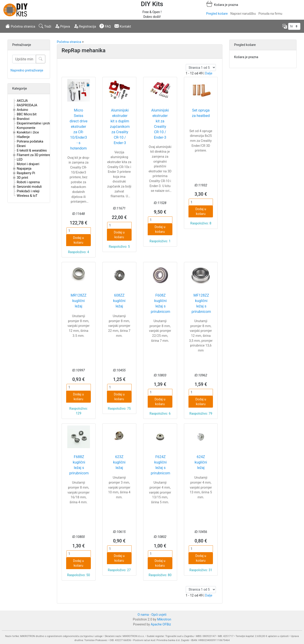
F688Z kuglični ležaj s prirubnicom (79, 465)
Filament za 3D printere (34, 155)
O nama (143, 615)
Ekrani (21, 146)
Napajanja (24, 169)
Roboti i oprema (28, 182)
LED (20, 160)
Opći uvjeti (159, 615)
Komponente (26, 128)
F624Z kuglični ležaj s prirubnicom (161, 465)
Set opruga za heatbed (201, 113)
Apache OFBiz (161, 624)
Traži (45, 26)
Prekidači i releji (28, 191)
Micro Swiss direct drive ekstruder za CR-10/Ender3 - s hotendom (78, 129)
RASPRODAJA (27, 105)
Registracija (85, 26)
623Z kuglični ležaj (119, 462)
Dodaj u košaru (78, 240)
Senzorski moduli (29, 187)
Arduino (22, 110)
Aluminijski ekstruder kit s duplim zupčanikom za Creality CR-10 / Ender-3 (120, 127)
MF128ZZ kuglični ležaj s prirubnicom (201, 303)
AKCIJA (22, 101)
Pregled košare (217, 14)
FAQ (105, 26)
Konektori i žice (28, 132)
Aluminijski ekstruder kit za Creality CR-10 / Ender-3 (160, 124)
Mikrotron (164, 619)
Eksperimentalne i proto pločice (40, 123)
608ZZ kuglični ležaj (119, 301)
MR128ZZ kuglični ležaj (79, 301)
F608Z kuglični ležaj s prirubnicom (161, 303)
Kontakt (123, 26)
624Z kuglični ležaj (201, 462)
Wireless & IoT (27, 196)
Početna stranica (20, 26)
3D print (22, 178)
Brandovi (23, 119)
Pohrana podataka (30, 141)
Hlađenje (23, 137)
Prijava (62, 26)
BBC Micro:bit (27, 114)
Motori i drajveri (28, 164)
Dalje (209, 73)
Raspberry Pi (26, 173)
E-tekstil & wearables (32, 151)
